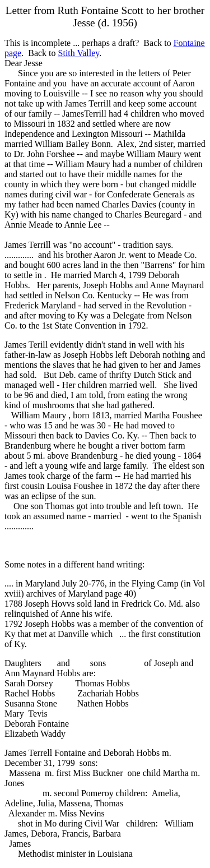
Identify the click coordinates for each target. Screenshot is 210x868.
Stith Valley (79, 53)
